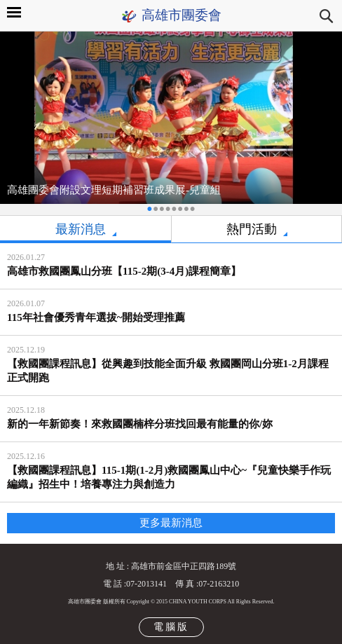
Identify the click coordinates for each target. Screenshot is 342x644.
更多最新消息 (171, 523)
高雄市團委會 (182, 15)
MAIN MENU (14, 12)
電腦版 (171, 627)
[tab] (85, 229)
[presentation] (85, 229)
